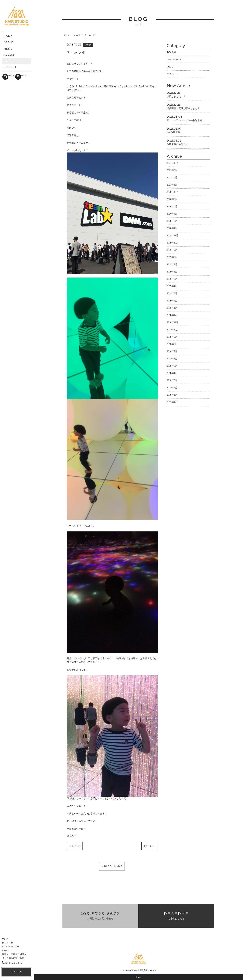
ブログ (170, 67)
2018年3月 (172, 380)
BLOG (77, 35)
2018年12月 (173, 315)
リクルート (173, 74)
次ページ (149, 846)
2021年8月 (172, 170)
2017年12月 (173, 402)
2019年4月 (172, 286)
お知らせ (171, 52)
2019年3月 (172, 293)
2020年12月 (173, 192)
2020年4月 (172, 214)
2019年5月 (172, 279)
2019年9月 (172, 250)
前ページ (75, 846)
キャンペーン (174, 60)
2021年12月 (173, 163)
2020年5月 (172, 206)
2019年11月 (173, 235)
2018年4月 (172, 373)
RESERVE (16, 972)
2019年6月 (172, 272)
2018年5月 (172, 366)
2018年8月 (172, 344)
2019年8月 (172, 257)
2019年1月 (172, 308)
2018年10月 (173, 330)
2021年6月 (172, 178)
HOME (66, 35)
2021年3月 (172, 185)
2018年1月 (172, 395)
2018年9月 (172, 337)
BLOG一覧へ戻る (112, 866)
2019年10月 (173, 243)
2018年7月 (172, 351)
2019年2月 (172, 301)
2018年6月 (172, 359)
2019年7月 (172, 264)
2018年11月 (173, 322)
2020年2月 (172, 221)
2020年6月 (172, 199)
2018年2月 (172, 388)
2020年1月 (172, 228)
